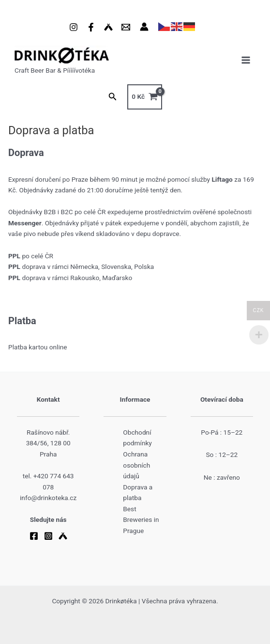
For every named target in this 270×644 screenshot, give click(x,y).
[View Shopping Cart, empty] (145, 97)
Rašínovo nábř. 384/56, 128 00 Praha (48, 443)
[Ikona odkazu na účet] (144, 27)
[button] (113, 97)
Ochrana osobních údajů (136, 465)
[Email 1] (126, 27)
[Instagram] (74, 27)
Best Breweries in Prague (141, 520)
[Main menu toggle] (246, 60)
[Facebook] (91, 27)
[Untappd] (108, 27)
